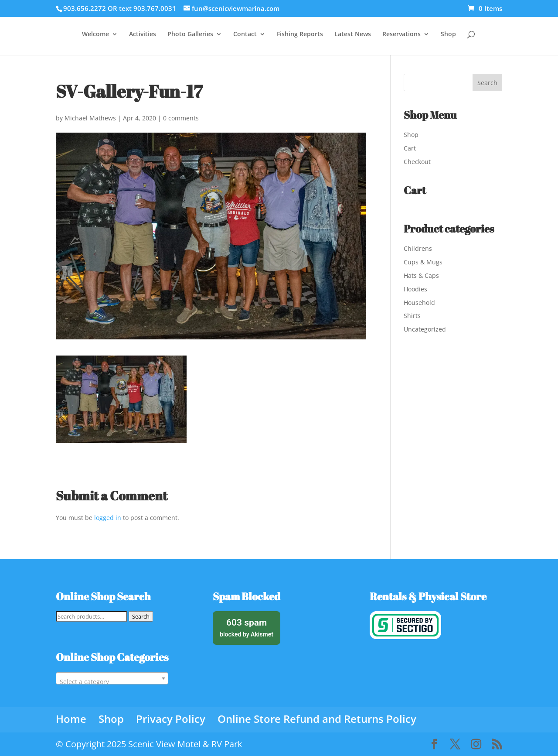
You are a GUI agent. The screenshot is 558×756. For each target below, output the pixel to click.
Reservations (401, 34)
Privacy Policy (171, 719)
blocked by (247, 627)
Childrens (418, 248)
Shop (448, 34)
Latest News (353, 34)
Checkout (417, 162)
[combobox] (112, 678)
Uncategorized (425, 329)
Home (71, 719)
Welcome (95, 34)
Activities (143, 34)
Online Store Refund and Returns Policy (317, 719)
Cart (410, 148)
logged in (108, 518)
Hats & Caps (421, 275)
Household (419, 303)
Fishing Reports (300, 34)
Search (141, 616)
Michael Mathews (90, 118)
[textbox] (112, 682)
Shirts (412, 316)
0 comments (181, 118)
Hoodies (415, 289)
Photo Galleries (190, 34)
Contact (245, 34)
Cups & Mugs (423, 262)
